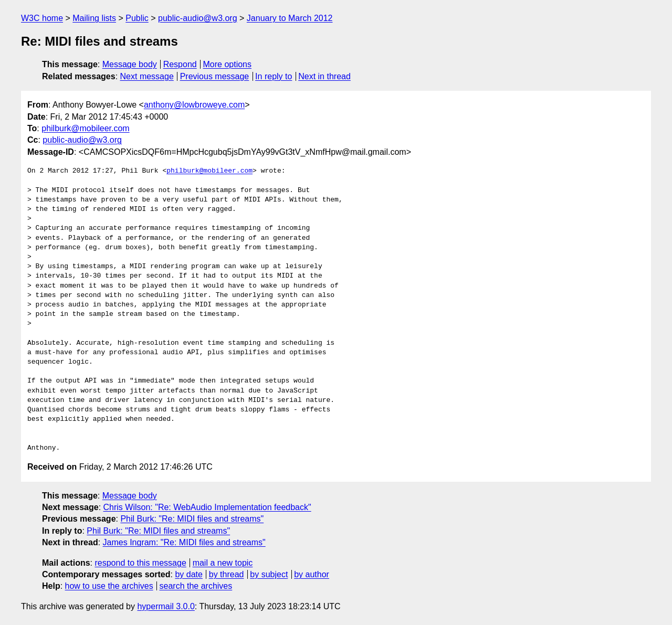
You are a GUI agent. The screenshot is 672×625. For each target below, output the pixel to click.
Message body (130, 64)
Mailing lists (94, 18)
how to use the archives (109, 586)
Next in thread (324, 76)
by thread (227, 574)
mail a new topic (223, 563)
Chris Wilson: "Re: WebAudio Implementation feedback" (207, 507)
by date (188, 574)
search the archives (196, 586)
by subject (269, 574)
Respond (180, 64)
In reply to (274, 76)
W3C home (42, 18)
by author (312, 574)
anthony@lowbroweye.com (194, 105)
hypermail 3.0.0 (166, 606)
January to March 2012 (290, 18)
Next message (147, 76)
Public (137, 18)
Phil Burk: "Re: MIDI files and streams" (192, 519)
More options (228, 64)
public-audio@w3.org (198, 18)
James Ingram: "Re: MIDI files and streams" (184, 542)
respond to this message (140, 563)
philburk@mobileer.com (85, 128)
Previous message (215, 76)
